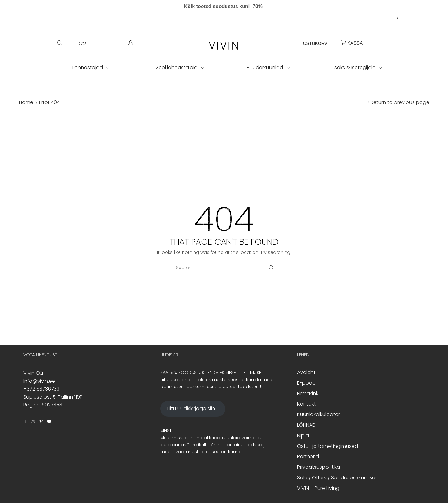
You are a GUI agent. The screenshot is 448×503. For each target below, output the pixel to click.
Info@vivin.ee (39, 381)
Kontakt (306, 404)
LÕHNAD (306, 425)
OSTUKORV (315, 43)
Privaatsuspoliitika (319, 467)
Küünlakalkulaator (319, 414)
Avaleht (306, 373)
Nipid (303, 436)
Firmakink (308, 394)
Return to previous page (400, 102)
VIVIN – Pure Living (318, 488)
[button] (72, 43)
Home (26, 102)
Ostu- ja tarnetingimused (328, 446)
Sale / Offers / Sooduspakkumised (338, 478)
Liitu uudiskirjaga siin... (193, 408)
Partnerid (308, 456)
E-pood (306, 383)
